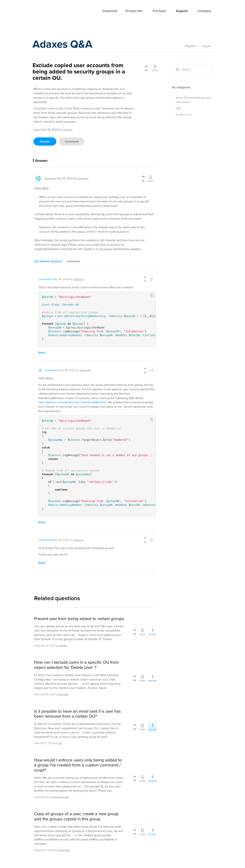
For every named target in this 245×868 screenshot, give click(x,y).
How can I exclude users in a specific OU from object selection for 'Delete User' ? (76, 665)
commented (45, 279)
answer (45, 141)
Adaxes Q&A (65, 45)
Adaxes (42, 11)
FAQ (178, 108)
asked (37, 130)
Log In (206, 46)
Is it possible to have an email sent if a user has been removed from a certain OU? (77, 714)
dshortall (64, 694)
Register (191, 46)
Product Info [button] (134, 11)
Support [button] (182, 11)
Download (110, 11)
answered (50, 178)
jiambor (63, 645)
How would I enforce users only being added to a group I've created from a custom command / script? (78, 765)
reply (42, 353)
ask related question (48, 261)
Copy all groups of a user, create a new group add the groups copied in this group (76, 816)
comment (72, 141)
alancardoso (64, 850)
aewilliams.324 (61, 797)
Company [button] (204, 11)
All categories (181, 87)
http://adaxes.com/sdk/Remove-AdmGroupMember (72, 402)
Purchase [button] (159, 11)
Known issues (184, 115)
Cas (60, 743)
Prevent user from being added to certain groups (79, 619)
